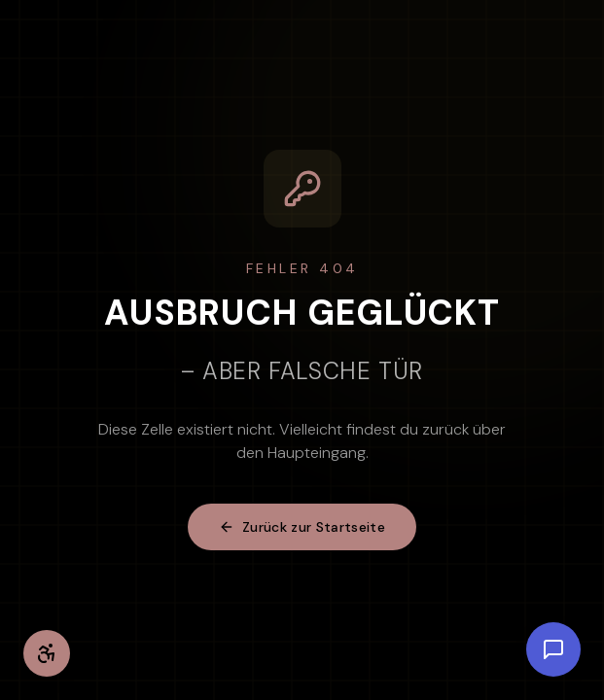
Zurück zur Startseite (302, 527)
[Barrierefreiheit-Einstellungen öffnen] (47, 653)
